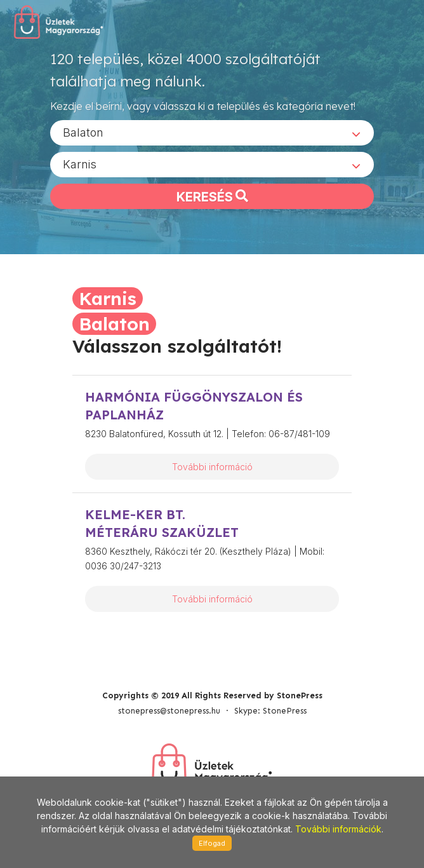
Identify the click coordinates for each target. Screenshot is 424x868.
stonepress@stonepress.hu (169, 711)
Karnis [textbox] (80, 164)
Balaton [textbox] (83, 132)
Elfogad (212, 843)
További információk (338, 829)
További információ (212, 467)
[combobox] (212, 133)
